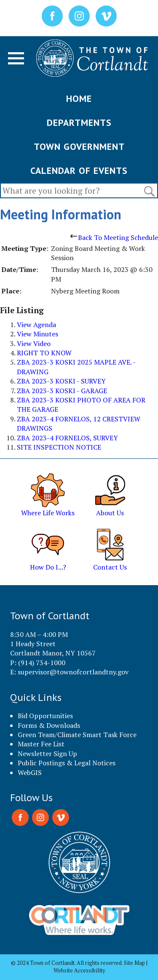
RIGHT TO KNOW (44, 353)
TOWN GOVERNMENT (79, 146)
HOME (79, 99)
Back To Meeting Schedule (114, 237)
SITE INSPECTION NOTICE (59, 447)
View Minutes (37, 334)
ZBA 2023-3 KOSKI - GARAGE (62, 391)
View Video (34, 344)
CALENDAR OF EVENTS (79, 170)
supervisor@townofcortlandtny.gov (73, 672)
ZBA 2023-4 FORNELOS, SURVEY (67, 438)
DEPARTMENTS (79, 122)
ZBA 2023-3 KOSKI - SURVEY (61, 381)
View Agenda (36, 325)
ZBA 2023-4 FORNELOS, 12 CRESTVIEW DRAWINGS (79, 423)
